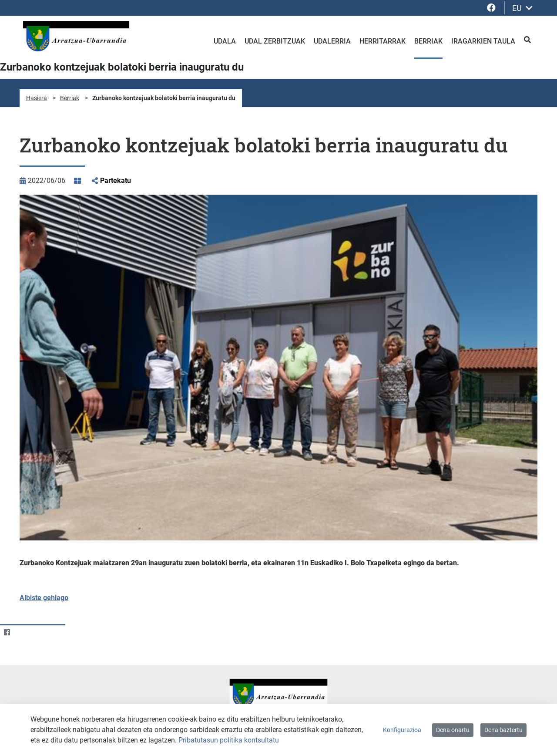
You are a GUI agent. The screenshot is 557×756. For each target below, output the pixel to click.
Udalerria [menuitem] (332, 41)
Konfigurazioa (402, 730)
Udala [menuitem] (225, 41)
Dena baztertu (503, 730)
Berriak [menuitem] (428, 41)
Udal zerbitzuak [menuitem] (275, 41)
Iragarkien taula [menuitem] (483, 41)
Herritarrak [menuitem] (383, 41)
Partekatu (116, 181)
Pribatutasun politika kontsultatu (229, 740)
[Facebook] (7, 632)
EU (522, 8)
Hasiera (37, 98)
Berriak (70, 98)
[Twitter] (24, 632)
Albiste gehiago (44, 598)
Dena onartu (453, 730)
